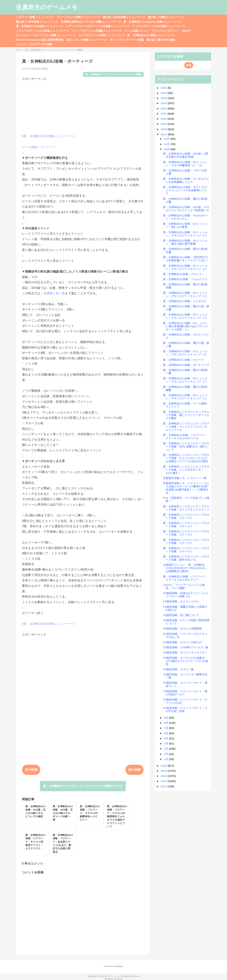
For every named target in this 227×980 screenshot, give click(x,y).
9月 (166, 718)
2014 (164, 776)
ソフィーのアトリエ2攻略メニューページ (97, 31)
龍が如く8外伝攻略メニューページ (124, 17)
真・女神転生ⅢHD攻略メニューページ (40, 26)
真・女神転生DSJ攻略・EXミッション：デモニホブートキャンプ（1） (186, 397)
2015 (164, 771)
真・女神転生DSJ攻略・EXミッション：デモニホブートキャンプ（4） (186, 316)
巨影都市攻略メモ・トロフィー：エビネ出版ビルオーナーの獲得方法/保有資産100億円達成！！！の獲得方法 (186, 488)
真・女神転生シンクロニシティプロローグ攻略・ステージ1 (186, 550)
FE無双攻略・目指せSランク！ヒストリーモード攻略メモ (186, 595)
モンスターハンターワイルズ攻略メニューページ (46, 35)
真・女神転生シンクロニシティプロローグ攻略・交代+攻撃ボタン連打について (186, 447)
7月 (166, 728)
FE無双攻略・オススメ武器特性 (182, 629)
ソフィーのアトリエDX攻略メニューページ (42, 31)
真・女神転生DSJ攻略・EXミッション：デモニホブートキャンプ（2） (186, 380)
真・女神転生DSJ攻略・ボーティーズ (186, 365)
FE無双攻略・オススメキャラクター (185, 652)
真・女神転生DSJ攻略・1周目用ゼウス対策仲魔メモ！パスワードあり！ (186, 259)
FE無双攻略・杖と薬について (181, 615)
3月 (166, 749)
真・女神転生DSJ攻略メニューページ (50, 136)
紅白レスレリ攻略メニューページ (87, 40)
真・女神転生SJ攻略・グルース (182, 274)
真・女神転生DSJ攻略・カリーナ (183, 360)
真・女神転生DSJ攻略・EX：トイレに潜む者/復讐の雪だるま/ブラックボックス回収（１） (186, 326)
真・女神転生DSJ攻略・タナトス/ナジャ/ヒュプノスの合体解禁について (185, 190)
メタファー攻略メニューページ (35, 17)
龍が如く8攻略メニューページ (166, 17)
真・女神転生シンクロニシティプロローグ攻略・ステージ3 (186, 533)
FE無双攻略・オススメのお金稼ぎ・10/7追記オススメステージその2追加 (186, 661)
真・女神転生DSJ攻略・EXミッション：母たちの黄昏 (185, 225)
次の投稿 (31, 770)
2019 (164, 124)
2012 (164, 786)
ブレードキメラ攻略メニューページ (78, 17)
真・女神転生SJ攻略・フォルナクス (185, 279)
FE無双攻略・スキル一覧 (178, 669)
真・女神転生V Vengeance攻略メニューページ (152, 22)
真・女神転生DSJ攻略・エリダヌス (185, 301)
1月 (166, 759)
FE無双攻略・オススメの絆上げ (182, 642)
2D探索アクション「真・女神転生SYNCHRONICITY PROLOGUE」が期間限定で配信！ (185, 568)
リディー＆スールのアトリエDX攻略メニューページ (98, 26)
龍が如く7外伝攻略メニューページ (37, 22)
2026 (164, 88)
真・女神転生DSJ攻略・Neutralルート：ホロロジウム (185, 217)
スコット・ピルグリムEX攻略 (34, 44)
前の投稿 (135, 770)
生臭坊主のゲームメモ (47, 7)
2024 (164, 98)
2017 (164, 134)
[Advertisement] (83, 106)
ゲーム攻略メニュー (137, 31)
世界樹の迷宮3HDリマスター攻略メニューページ (91, 22)
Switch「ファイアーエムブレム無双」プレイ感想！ (184, 586)
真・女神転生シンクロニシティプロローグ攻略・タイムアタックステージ (186, 508)
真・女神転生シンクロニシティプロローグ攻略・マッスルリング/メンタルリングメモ (186, 427)
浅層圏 (48, 293)
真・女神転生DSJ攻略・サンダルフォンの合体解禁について (186, 180)
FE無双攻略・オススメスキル (181, 601)
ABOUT (186, 31)
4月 (166, 744)
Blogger (119, 966)
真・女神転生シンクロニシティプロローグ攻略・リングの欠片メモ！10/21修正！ (186, 470)
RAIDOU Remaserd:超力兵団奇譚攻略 (40, 40)
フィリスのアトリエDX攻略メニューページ (159, 26)
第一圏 (60, 293)
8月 (166, 723)
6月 (166, 733)
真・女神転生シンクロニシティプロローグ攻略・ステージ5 (186, 516)
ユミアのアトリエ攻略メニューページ (102, 35)
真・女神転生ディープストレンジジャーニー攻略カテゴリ (83, 786)
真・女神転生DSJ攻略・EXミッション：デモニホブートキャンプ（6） (186, 267)
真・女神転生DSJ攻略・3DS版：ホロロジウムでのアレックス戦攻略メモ (186, 209)
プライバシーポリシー (165, 31)
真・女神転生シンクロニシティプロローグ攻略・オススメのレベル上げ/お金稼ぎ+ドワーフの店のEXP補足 (186, 458)
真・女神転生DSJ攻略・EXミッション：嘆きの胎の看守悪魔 (185, 242)
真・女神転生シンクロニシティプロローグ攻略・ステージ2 (186, 541)
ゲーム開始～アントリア (39, 147)
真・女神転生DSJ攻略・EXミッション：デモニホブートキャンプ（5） (186, 294)
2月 (166, 754)
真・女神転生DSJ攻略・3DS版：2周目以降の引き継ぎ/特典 (185, 155)
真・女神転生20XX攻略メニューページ (151, 35)
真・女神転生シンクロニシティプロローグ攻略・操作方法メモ (186, 558)
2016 (164, 766)
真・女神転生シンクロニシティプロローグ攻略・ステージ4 (186, 525)
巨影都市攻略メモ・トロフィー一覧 (185, 478)
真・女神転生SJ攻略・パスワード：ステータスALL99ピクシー (185, 578)
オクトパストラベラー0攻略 (127, 40)
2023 (164, 103)
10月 (167, 149)
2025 (164, 93)
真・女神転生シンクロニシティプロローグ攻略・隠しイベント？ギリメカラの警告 (186, 415)
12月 (167, 139)
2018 (164, 129)
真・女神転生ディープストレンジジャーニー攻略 (113, 74)
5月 (166, 738)
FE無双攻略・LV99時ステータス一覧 (186, 647)
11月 (167, 144)
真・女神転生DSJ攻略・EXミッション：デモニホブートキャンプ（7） (186, 234)
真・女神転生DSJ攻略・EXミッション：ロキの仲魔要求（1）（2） (185, 164)
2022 (164, 108)
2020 (164, 119)
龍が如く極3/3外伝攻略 (161, 40)
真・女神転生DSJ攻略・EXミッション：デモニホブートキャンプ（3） (186, 353)
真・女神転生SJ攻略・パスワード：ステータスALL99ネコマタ (185, 437)
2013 (164, 781)
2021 (164, 114)
